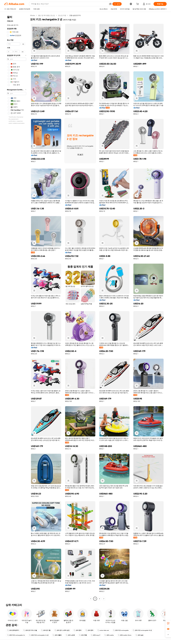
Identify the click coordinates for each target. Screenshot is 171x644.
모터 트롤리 (57, 635)
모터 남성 (139, 635)
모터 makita (109, 635)
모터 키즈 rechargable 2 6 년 (39, 635)
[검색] (117, 4)
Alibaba (33, 15)
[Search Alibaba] (69, 4)
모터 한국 (77, 630)
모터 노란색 (70, 635)
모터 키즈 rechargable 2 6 (16, 635)
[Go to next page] (104, 599)
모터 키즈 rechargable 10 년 (142, 630)
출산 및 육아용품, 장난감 (47, 15)
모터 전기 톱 (46, 630)
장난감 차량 (62, 15)
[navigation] (17, 307)
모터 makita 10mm (125, 635)
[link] (168, 623)
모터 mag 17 (96, 635)
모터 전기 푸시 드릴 (30, 630)
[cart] (138, 4)
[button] (110, 4)
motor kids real (103, 630)
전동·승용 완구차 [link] (75, 15)
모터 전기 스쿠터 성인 (62, 630)
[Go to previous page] (91, 599)
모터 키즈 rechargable (121, 630)
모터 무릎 (83, 635)
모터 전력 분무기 (13, 630)
